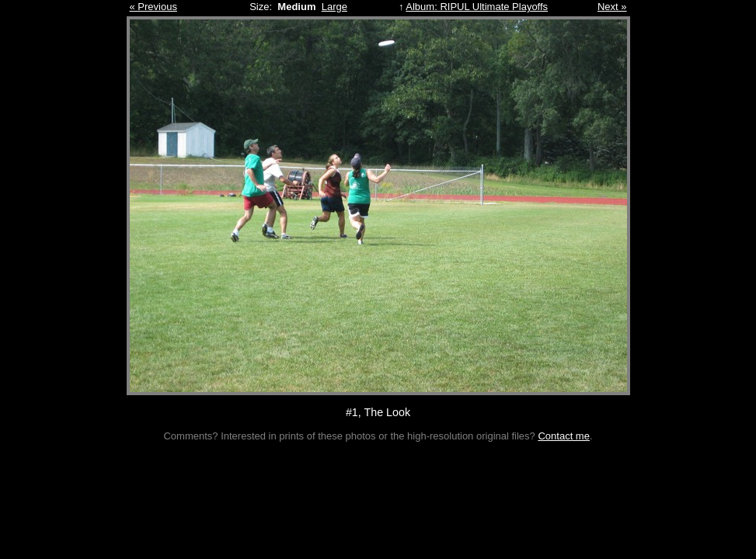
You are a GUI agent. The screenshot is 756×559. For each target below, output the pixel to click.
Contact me (563, 436)
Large (334, 7)
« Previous (153, 7)
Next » (612, 7)
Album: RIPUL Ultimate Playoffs (477, 7)
